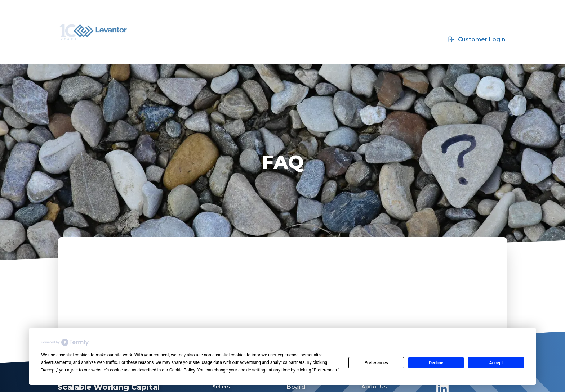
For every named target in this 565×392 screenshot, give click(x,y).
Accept (496, 363)
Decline (436, 363)
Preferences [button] (325, 370)
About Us (374, 387)
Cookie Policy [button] (182, 370)
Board (296, 387)
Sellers (221, 387)
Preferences (376, 363)
